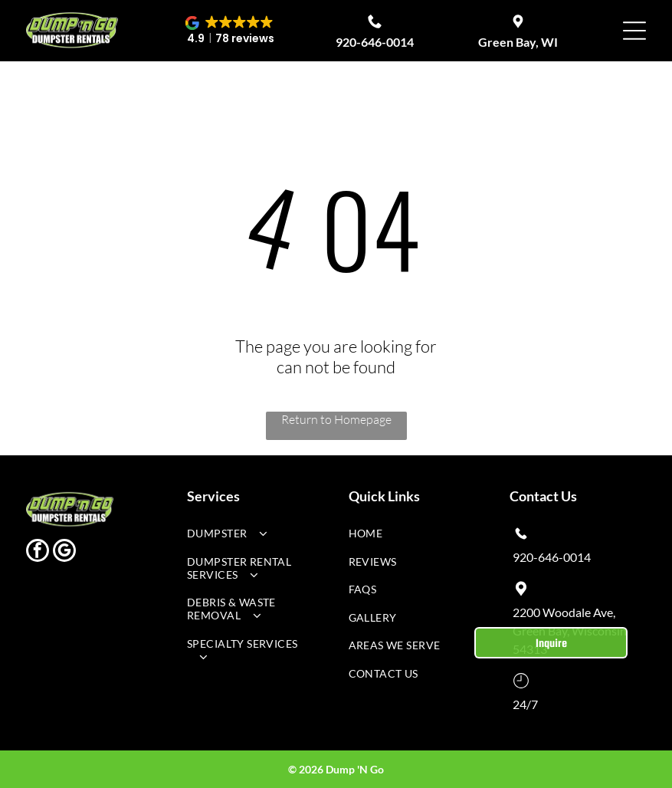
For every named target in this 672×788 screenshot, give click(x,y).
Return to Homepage (336, 419)
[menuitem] (249, 537)
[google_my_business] (64, 552)
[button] (231, 31)
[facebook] (38, 552)
